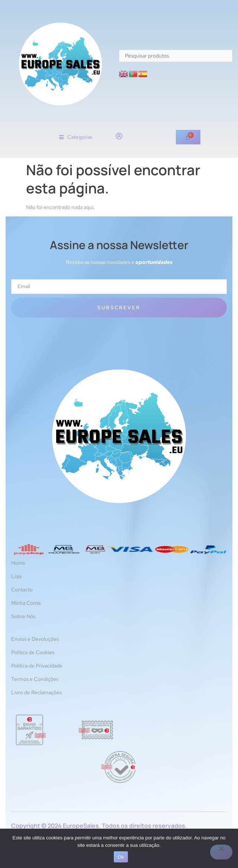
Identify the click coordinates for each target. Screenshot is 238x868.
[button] (76, 137)
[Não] (221, 852)
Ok (121, 857)
